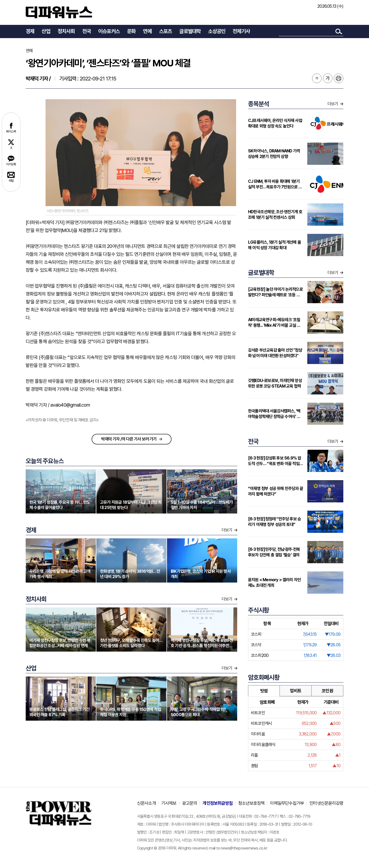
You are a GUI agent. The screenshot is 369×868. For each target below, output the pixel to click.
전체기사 (241, 31)
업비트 (296, 691)
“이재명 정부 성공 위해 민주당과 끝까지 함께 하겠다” (276, 491)
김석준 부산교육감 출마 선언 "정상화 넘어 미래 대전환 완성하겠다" (275, 353)
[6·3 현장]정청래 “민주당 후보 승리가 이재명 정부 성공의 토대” (274, 522)
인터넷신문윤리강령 (326, 803)
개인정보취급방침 (218, 803)
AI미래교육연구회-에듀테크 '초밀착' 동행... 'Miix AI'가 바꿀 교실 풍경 (274, 323)
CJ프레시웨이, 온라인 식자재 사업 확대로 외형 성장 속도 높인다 (275, 123)
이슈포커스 (109, 31)
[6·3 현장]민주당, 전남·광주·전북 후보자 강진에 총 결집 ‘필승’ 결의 (274, 552)
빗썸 (264, 691)
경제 (30, 31)
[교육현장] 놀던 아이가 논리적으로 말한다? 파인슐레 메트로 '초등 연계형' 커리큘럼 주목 (276, 292)
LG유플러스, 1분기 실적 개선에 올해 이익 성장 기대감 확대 (274, 245)
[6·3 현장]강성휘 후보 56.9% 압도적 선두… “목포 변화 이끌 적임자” (274, 461)
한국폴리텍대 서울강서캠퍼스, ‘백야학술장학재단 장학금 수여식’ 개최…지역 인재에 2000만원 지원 (274, 414)
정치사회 (66, 31)
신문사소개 (147, 803)
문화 (131, 31)
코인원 (327, 691)
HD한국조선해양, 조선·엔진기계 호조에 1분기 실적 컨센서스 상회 (275, 215)
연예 (147, 31)
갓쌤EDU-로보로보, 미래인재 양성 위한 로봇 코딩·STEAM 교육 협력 (275, 383)
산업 (46, 31)
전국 (87, 31)
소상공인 (217, 31)
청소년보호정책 (251, 803)
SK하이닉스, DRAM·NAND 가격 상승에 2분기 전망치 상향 (274, 154)
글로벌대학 (190, 31)
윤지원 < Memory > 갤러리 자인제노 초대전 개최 (274, 583)
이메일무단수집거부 (287, 803)
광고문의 (190, 803)
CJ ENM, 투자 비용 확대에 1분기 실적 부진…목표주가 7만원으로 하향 (275, 184)
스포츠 (166, 31)
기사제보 (169, 803)
